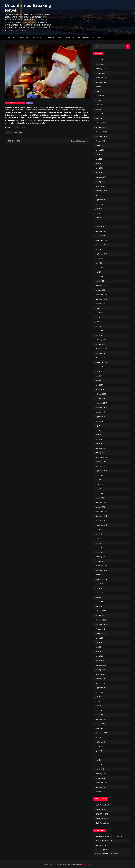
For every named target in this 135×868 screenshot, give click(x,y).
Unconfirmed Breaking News (28, 8)
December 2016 (101, 457)
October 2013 (100, 629)
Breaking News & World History (15, 103)
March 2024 (100, 64)
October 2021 (100, 195)
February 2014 (101, 611)
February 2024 (101, 69)
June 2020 (99, 267)
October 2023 (100, 87)
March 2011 (100, 769)
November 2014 (101, 570)
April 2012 (99, 710)
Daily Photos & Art (102, 805)
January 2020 (100, 290)
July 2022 (99, 154)
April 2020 (99, 276)
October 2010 (100, 792)
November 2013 (101, 624)
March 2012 (100, 715)
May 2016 (99, 489)
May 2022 (99, 164)
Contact (100, 37)
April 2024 (99, 60)
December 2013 (101, 620)
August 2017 (100, 421)
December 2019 (101, 295)
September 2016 (101, 471)
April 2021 (99, 222)
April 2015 (99, 548)
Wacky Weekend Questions (107, 853)
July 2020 (99, 263)
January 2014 (100, 615)
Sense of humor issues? (66, 37)
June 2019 (99, 322)
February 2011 (101, 774)
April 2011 (99, 765)
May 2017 (99, 435)
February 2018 (101, 394)
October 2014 (100, 575)
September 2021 (101, 200)
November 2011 (101, 733)
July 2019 (99, 317)
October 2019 (100, 304)
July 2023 (99, 100)
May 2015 (99, 543)
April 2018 (99, 385)
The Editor (37, 37)
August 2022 (100, 150)
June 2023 (99, 105)
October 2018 (100, 358)
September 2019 (101, 308)
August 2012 (100, 692)
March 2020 (100, 281)
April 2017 (99, 439)
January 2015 (100, 561)
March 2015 (100, 552)
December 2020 (101, 240)
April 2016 (99, 493)
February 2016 (101, 502)
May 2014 (99, 597)
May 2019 (99, 326)
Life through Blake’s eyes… (77, 141)
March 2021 (100, 227)
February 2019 (101, 340)
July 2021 (99, 209)
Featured (29, 103)
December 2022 (101, 132)
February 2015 (101, 557)
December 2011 (101, 728)
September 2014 (101, 579)
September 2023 (101, 91)
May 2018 (99, 380)
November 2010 (101, 787)
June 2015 (99, 539)
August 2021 (100, 204)
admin (9, 127)
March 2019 (100, 335)
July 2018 (99, 371)
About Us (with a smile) (22, 37)
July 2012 (99, 697)
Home (8, 37)
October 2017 (100, 412)
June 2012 (99, 701)
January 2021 (100, 236)
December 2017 (101, 403)
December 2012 (101, 674)
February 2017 (101, 448)
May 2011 (99, 760)
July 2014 (99, 588)
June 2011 (99, 755)
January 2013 (100, 670)
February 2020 (101, 286)
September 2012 (101, 688)
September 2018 (101, 362)
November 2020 (101, 245)
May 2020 (99, 272)
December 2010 (101, 783)
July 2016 (99, 480)
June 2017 (99, 430)
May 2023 (99, 109)
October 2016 (100, 466)
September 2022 (101, 145)
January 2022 (100, 182)
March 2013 (100, 661)
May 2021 (99, 218)
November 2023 (101, 82)
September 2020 (101, 254)
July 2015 (99, 534)
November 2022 (101, 136)
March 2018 (100, 389)
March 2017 (100, 444)
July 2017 (99, 426)
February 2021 (101, 231)
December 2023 (101, 78)
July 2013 (99, 643)
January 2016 (100, 507)
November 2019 (101, 299)
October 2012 (100, 683)
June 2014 (99, 593)
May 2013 (99, 652)
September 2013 (101, 633)
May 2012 (99, 706)
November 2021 (101, 191)
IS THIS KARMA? (49, 37)
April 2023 (99, 114)
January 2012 (100, 724)
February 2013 (101, 665)
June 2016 (99, 484)
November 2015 (101, 516)
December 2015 (101, 511)
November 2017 (101, 408)
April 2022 (99, 168)
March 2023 (100, 118)
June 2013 (99, 647)
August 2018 (100, 367)
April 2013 (99, 656)
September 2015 (101, 525)
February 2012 (101, 719)
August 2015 (100, 530)
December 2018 (101, 349)
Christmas (9, 132)
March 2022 (100, 173)
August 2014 (100, 584)
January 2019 (100, 344)
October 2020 (100, 249)
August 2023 (100, 96)
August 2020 (100, 258)
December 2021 (101, 186)
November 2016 (101, 462)
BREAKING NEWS (14, 141)
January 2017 (100, 453)
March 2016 (100, 498)
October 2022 (100, 141)
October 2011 (100, 737)
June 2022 (99, 159)
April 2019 (99, 331)
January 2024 (100, 73)
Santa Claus (18, 132)
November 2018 (101, 353)
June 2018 (99, 376)
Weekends (99, 850)
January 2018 (100, 399)
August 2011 (100, 746)
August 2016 (100, 475)
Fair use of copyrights (85, 37)
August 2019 (100, 313)
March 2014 (100, 606)
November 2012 (101, 679)
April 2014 (99, 602)
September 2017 (101, 417)
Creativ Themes (87, 864)
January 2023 (100, 127)
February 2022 (101, 177)
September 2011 (101, 742)
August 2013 (100, 638)
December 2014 (101, 566)
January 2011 (100, 778)
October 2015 (100, 521)
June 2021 (99, 213)
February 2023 (101, 123)
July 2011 (99, 751)
